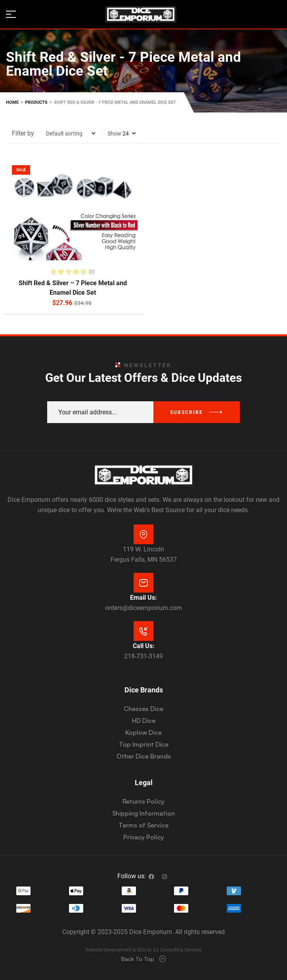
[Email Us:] (143, 583)
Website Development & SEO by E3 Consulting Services (143, 950)
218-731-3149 (143, 656)
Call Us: (144, 646)
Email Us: (143, 598)
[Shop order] (71, 133)
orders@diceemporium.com (143, 608)
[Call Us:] (143, 631)
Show (114, 133)
